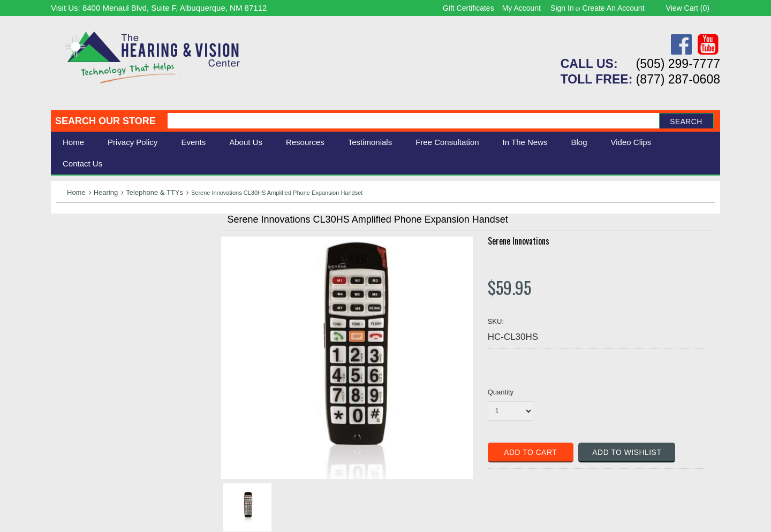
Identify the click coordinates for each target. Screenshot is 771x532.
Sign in (562, 8)
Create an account (614, 8)
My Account (521, 8)
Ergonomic (78, 283)
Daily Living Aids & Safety (108, 260)
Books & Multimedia (96, 296)
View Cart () (688, 8)
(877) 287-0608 (678, 79)
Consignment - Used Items (110, 307)
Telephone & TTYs (154, 192)
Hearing (106, 192)
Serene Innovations (519, 241)
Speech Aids (82, 272)
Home (73, 142)
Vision (69, 248)
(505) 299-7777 (678, 64)
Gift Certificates (468, 8)
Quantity (501, 392)
